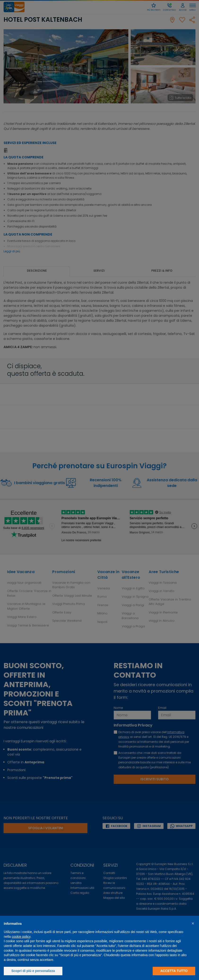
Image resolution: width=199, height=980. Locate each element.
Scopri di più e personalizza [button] (33, 971)
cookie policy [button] (21, 937)
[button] (193, 923)
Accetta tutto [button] (174, 971)
